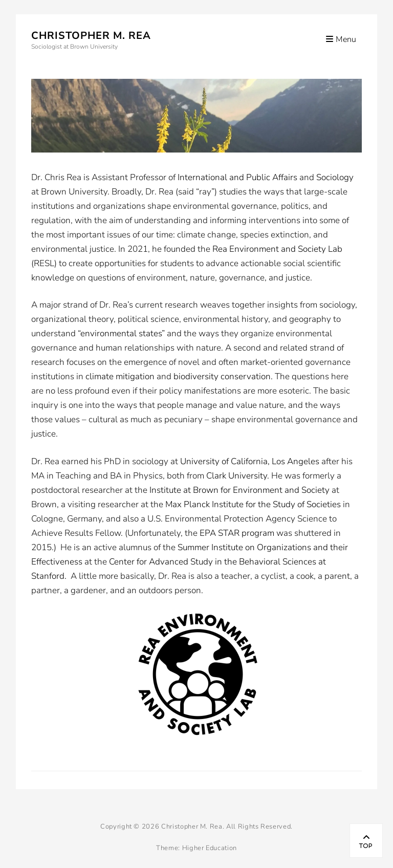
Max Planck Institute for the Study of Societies (253, 504)
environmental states (121, 333)
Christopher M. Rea (91, 36)
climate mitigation (120, 376)
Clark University (237, 476)
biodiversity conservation (222, 376)
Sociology (335, 177)
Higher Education (210, 848)
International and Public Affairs (237, 177)
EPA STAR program (237, 533)
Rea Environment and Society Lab (277, 249)
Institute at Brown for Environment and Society (239, 490)
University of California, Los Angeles (250, 461)
